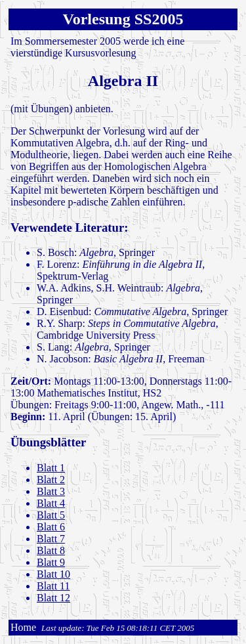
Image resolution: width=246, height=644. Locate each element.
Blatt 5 (51, 515)
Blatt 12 (53, 598)
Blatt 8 (51, 550)
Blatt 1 (51, 468)
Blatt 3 (51, 491)
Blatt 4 (51, 503)
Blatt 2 (51, 480)
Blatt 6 (51, 527)
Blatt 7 (51, 539)
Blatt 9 (51, 562)
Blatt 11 (53, 586)
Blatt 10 (53, 574)
